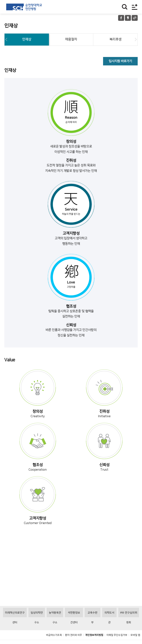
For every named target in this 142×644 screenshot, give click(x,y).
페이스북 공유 (121, 18)
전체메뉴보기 (135, 7)
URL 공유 (135, 18)
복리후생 (115, 39)
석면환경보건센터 (74, 623)
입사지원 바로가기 (120, 61)
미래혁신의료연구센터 (15, 623)
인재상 (27, 39)
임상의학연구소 (37, 623)
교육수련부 (93, 623)
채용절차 (71, 39)
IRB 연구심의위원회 (129, 623)
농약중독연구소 (55, 623)
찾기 (125, 7)
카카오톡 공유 (128, 18)
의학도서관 (109, 623)
